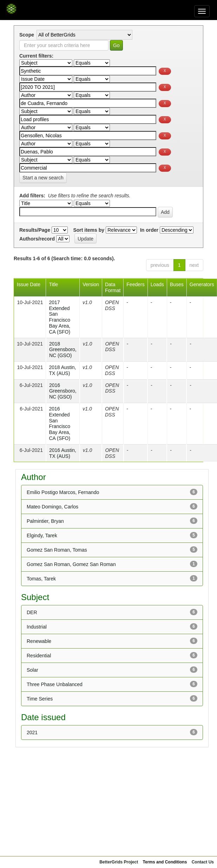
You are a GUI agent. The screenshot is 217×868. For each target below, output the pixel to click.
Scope (27, 35)
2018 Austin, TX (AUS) (62, 370)
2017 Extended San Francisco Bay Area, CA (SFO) (60, 317)
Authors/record (37, 239)
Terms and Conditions (165, 862)
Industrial (37, 627)
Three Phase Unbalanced (55, 684)
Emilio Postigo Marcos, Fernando (63, 492)
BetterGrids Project (119, 862)
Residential (39, 656)
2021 (32, 732)
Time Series (40, 699)
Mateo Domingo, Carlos (52, 507)
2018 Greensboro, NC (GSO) (63, 350)
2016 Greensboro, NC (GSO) (63, 391)
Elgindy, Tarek (42, 535)
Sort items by (89, 230)
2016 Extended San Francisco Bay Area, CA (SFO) (60, 423)
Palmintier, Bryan (45, 521)
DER (32, 612)
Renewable (39, 641)
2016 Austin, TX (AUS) (63, 453)
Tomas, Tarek (41, 579)
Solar (32, 670)
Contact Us (203, 862)
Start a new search (43, 178)
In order (149, 230)
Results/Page (35, 230)
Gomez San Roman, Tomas (57, 550)
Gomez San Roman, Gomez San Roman (71, 564)
